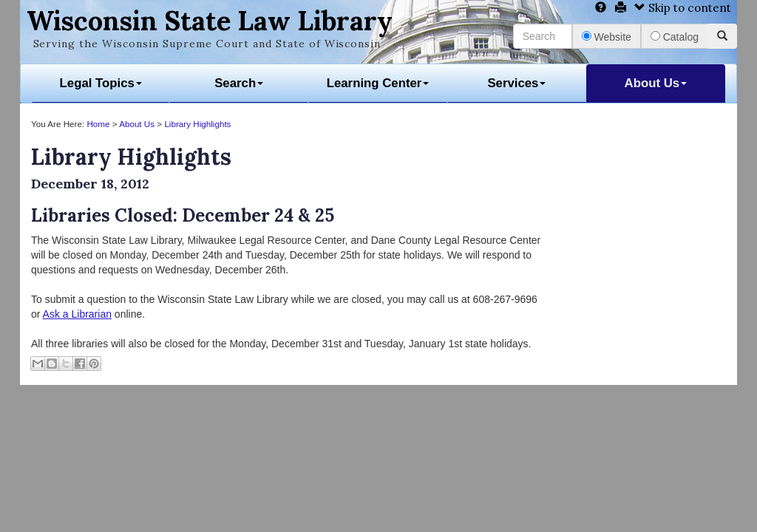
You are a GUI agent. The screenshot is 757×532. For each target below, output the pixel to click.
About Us (656, 83)
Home (98, 124)
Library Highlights (197, 124)
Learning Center (378, 83)
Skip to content (683, 8)
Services (516, 83)
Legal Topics (101, 83)
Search (239, 83)
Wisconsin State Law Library (210, 21)
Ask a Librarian (77, 314)
